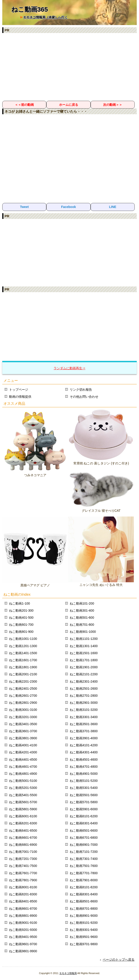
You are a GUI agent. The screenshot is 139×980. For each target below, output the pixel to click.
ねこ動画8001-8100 (23, 887)
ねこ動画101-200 (82, 603)
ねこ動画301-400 (82, 610)
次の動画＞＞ (113, 105)
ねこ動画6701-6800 (84, 838)
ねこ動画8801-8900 (23, 916)
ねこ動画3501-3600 (84, 724)
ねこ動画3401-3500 (23, 724)
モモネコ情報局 (68, 973)
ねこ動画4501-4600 (84, 760)
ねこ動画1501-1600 (84, 653)
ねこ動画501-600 (82, 618)
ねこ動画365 (30, 9)
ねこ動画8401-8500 (23, 901)
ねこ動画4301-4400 (84, 752)
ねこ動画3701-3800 (84, 731)
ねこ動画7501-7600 (84, 866)
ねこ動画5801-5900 (23, 809)
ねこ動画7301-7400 (84, 859)
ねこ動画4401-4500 (23, 760)
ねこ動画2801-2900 (23, 703)
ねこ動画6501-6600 (84, 831)
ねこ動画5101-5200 (84, 781)
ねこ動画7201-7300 (23, 859)
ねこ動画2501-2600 (84, 689)
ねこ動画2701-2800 (84, 696)
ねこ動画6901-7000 (84, 845)
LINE (113, 207)
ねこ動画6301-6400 (84, 823)
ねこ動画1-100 (20, 603)
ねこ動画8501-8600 (84, 901)
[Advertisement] (69, 67)
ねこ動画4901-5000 (84, 774)
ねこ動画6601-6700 (23, 838)
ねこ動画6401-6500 (23, 831)
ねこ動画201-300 (21, 610)
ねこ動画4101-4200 (84, 745)
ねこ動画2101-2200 (84, 674)
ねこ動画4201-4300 (23, 752)
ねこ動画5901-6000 (84, 809)
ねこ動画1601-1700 (23, 660)
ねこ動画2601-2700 (23, 696)
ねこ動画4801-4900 (23, 774)
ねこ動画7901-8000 (84, 880)
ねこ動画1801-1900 (23, 667)
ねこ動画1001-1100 (23, 639)
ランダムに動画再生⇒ (69, 368)
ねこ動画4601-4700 (23, 767)
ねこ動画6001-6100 (23, 816)
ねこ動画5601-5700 (23, 802)
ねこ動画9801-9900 (23, 951)
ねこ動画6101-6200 (84, 816)
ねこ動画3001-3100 (23, 710)
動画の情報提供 (20, 397)
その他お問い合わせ (84, 397)
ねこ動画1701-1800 (84, 660)
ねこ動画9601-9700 (23, 944)
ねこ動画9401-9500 (23, 937)
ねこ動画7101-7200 (84, 852)
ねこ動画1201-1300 (23, 646)
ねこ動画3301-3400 (84, 717)
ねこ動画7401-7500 (23, 866)
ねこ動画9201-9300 (23, 930)
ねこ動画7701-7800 (84, 873)
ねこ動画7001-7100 (23, 852)
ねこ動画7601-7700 (23, 873)
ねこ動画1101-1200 (84, 639)
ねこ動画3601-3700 (23, 731)
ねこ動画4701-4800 (84, 767)
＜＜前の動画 (24, 105)
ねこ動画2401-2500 (23, 689)
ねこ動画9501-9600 (84, 937)
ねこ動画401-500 (21, 618)
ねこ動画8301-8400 (84, 894)
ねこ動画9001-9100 (23, 923)
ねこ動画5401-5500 (23, 795)
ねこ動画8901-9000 (84, 916)
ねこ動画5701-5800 (84, 802)
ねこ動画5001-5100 (23, 781)
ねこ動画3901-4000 (84, 738)
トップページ (19, 390)
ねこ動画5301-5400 (84, 788)
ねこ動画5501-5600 (84, 795)
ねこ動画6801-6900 (23, 845)
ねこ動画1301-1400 (84, 646)
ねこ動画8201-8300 (23, 894)
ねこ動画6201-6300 (23, 823)
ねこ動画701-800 (82, 625)
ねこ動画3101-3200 (84, 710)
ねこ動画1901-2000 (84, 667)
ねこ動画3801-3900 (23, 738)
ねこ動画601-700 (21, 625)
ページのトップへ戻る (119, 960)
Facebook (68, 207)
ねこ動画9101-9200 (84, 923)
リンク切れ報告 (81, 390)
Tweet (24, 207)
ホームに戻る (69, 105)
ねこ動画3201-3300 (23, 717)
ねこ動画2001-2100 (23, 674)
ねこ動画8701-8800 (84, 909)
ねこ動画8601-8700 (23, 909)
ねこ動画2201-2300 (23, 681)
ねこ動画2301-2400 (84, 681)
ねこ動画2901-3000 (84, 703)
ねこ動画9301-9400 (84, 930)
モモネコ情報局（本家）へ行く (45, 17)
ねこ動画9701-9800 (84, 944)
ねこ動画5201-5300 (23, 788)
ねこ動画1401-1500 (23, 653)
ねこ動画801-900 (21, 632)
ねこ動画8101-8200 (84, 887)
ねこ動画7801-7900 (23, 880)
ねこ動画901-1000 (83, 632)
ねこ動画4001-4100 (23, 745)
